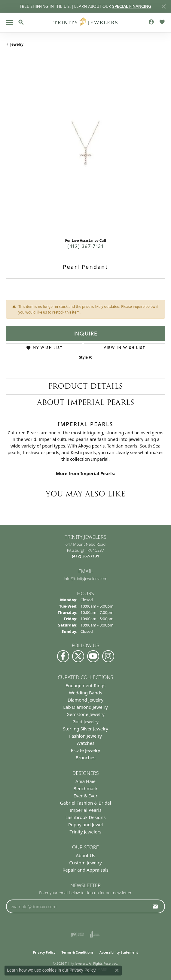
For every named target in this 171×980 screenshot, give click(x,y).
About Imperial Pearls (86, 402)
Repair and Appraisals (85, 870)
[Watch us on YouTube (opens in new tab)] (93, 656)
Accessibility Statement (119, 952)
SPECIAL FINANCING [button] (132, 6)
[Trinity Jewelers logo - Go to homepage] (85, 23)
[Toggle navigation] (10, 22)
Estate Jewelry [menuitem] (85, 750)
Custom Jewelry (85, 863)
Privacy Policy (44, 952)
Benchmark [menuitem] (85, 788)
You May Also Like (85, 494)
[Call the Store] (85, 556)
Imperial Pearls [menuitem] (85, 810)
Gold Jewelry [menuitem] (85, 721)
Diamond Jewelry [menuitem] (85, 700)
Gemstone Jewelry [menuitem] (85, 714)
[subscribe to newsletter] (155, 906)
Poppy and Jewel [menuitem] (85, 824)
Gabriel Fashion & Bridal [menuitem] (86, 803)
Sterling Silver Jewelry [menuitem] (85, 729)
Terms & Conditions (78, 952)
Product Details (85, 386)
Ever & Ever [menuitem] (85, 796)
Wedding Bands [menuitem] (85, 693)
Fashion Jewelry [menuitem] (85, 736)
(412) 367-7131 (85, 246)
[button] (21, 22)
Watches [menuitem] (86, 743)
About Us (85, 855)
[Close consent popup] (117, 970)
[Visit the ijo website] (77, 934)
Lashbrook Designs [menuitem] (85, 817)
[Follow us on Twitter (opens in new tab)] (78, 656)
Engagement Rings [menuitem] (85, 685)
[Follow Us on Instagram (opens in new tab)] (108, 656)
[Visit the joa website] (95, 934)
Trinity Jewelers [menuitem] (86, 832)
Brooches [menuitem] (86, 757)
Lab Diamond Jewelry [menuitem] (85, 707)
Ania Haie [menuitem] (85, 781)
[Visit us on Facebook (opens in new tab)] (63, 656)
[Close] (164, 6)
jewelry (17, 44)
